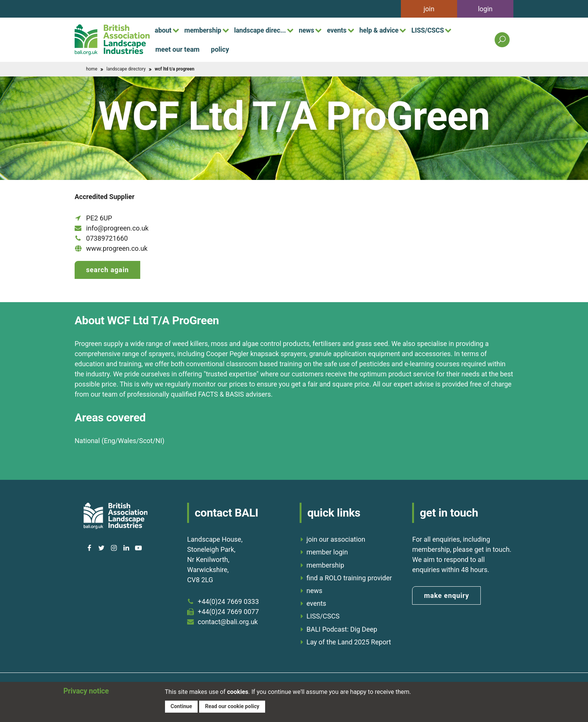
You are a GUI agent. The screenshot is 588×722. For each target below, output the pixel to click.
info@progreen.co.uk (118, 228)
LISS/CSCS (442, 30)
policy (220, 49)
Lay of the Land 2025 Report (349, 641)
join (429, 9)
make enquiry (447, 595)
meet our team (177, 49)
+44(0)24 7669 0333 (228, 600)
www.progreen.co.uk (117, 248)
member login (327, 551)
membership (206, 30)
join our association (336, 539)
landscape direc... (266, 30)
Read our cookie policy (233, 706)
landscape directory (126, 69)
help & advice (391, 30)
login (485, 9)
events (347, 30)
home (91, 69)
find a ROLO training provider (349, 577)
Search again (107, 270)
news (315, 30)
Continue (182, 706)
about (164, 30)
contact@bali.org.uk (228, 621)
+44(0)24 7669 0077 (228, 610)
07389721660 (107, 238)
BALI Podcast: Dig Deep (342, 628)
